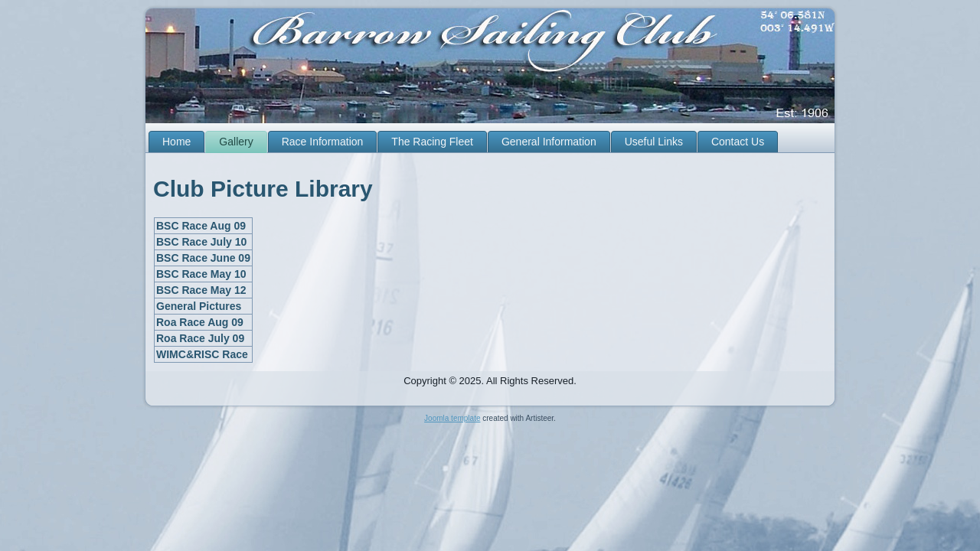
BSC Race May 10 (201, 274)
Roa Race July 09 (200, 338)
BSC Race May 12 (201, 290)
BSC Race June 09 (203, 258)
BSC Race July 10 (201, 242)
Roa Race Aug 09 (200, 322)
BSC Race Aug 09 (201, 226)
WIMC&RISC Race (202, 354)
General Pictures (199, 306)
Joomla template (452, 418)
